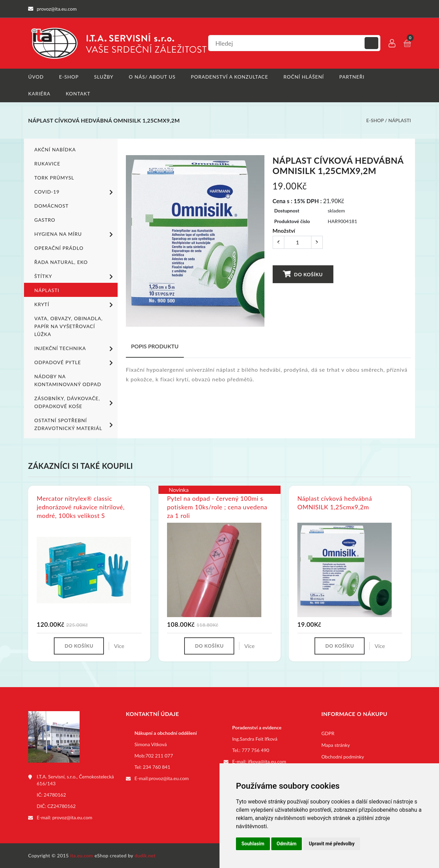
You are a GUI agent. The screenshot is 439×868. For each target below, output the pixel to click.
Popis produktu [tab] (155, 346)
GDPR (328, 733)
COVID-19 (75, 192)
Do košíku (303, 274)
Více (119, 646)
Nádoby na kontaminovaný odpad (68, 380)
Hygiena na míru (75, 234)
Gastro (45, 219)
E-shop (69, 77)
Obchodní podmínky (343, 757)
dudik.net (145, 855)
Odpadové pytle (75, 362)
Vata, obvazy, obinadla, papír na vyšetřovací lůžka (68, 326)
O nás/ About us (152, 77)
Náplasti (400, 120)
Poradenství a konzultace (230, 77)
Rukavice (47, 163)
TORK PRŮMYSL (54, 177)
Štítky (75, 276)
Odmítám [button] (287, 844)
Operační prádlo (59, 248)
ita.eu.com (82, 855)
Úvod (36, 77)
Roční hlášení (304, 77)
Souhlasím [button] (253, 844)
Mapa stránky (336, 745)
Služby (104, 77)
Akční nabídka (55, 149)
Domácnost (51, 205)
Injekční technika (75, 348)
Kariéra (39, 94)
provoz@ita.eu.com (72, 817)
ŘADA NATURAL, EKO (61, 262)
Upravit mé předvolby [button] (331, 844)
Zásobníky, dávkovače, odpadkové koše (75, 402)
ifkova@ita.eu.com (267, 761)
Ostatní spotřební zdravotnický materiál (75, 424)
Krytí (75, 304)
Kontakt (78, 94)
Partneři (352, 77)
